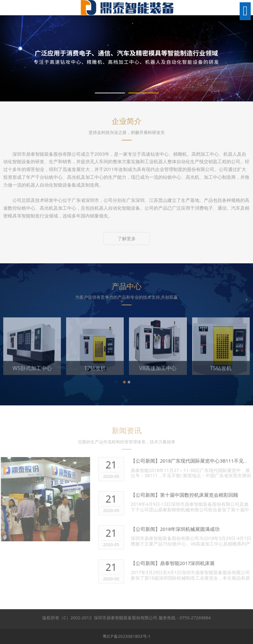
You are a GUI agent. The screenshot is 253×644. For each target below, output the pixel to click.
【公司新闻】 (149, 461)
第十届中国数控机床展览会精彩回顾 (203, 495)
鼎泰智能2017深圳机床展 (191, 563)
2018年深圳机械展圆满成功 (194, 529)
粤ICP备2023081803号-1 (127, 636)
